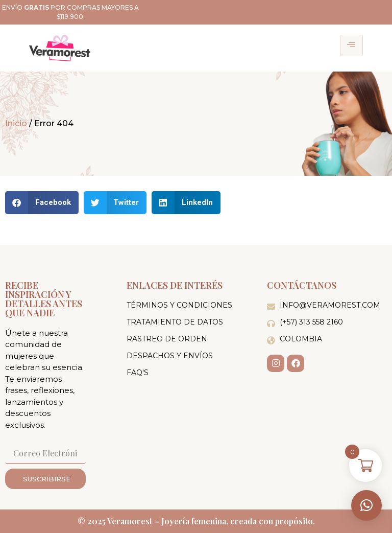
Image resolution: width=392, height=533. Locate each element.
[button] (366, 505)
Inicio (16, 123)
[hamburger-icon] (351, 45)
